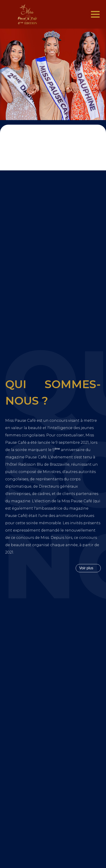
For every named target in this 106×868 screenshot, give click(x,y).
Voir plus (86, 568)
